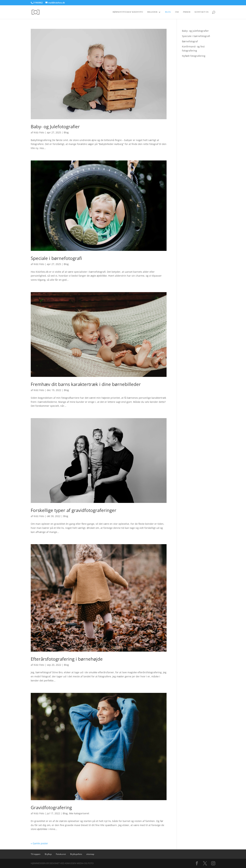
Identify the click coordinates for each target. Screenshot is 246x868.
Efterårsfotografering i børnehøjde (67, 659)
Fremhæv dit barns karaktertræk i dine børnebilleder (86, 384)
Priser (187, 12)
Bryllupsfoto (76, 854)
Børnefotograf (190, 41)
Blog (168, 12)
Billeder (152, 12)
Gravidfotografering (51, 807)
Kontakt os (201, 12)
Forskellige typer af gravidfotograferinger (74, 510)
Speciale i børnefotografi (56, 258)
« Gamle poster (39, 843)
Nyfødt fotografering (194, 56)
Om (177, 12)
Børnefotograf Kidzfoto (128, 12)
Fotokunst (61, 854)
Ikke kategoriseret (79, 813)
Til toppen (36, 854)
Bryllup (48, 854)
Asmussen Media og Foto (79, 863)
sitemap (90, 854)
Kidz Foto (39, 132)
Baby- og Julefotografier (55, 127)
